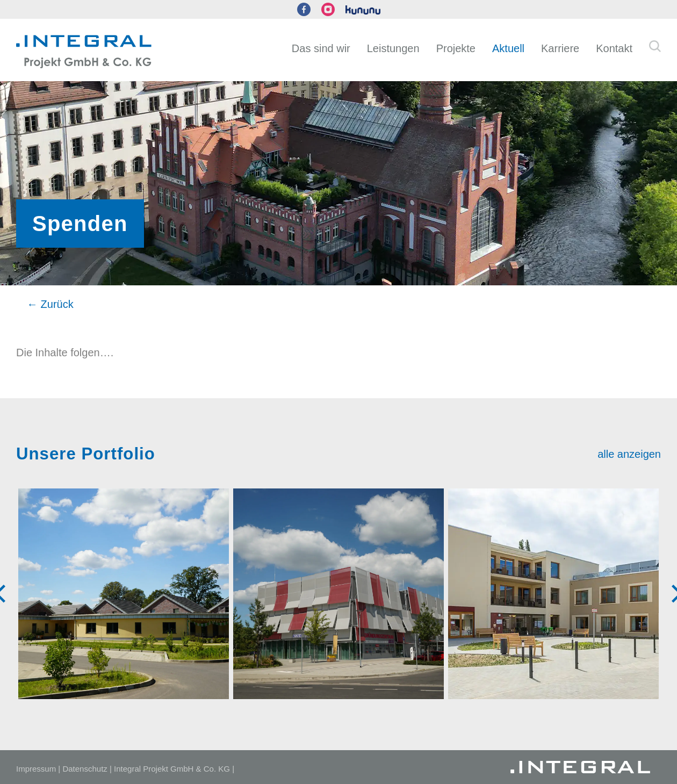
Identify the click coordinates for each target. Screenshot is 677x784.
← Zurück (50, 304)
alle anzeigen (629, 454)
